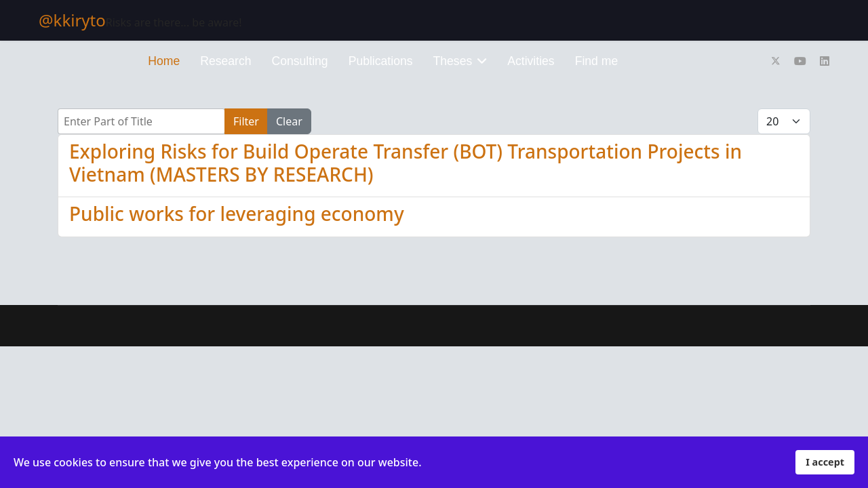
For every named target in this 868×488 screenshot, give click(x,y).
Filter (246, 121)
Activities (531, 61)
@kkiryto (72, 20)
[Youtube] (800, 61)
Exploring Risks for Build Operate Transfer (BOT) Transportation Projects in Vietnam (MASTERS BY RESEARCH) (406, 163)
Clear (289, 121)
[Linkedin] (825, 61)
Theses (453, 61)
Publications (381, 61)
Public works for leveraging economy (237, 213)
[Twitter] (776, 61)
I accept (825, 462)
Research (225, 61)
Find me (597, 61)
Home (164, 61)
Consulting (300, 61)
